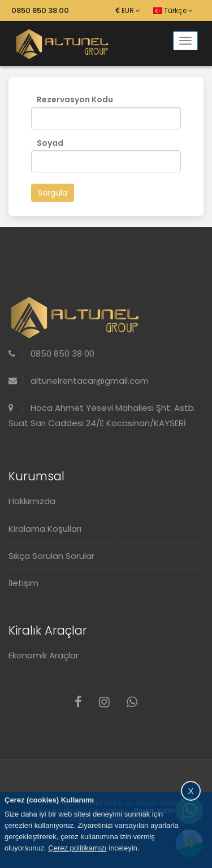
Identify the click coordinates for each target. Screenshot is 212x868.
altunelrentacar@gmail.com (79, 381)
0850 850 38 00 (40, 10)
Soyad (50, 143)
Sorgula (53, 193)
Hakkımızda (32, 501)
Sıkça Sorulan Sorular (51, 556)
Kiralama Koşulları (45, 529)
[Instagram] (104, 702)
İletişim (23, 583)
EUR (128, 10)
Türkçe (173, 10)
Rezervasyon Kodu (75, 99)
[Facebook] (78, 702)
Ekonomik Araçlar (44, 655)
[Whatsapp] (132, 702)
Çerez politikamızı (77, 848)
